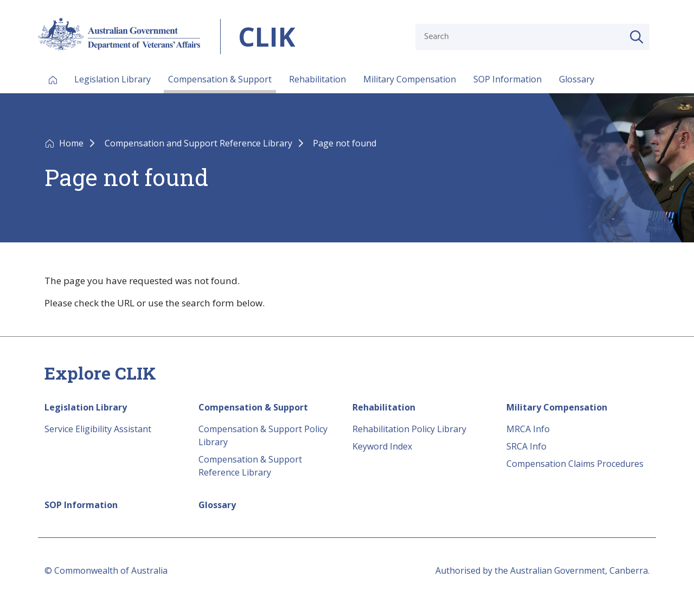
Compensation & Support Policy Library (263, 435)
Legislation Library (113, 79)
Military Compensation (410, 79)
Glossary (577, 79)
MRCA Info (528, 429)
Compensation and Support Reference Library (200, 143)
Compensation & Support (220, 79)
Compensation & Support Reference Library (250, 466)
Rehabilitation (317, 79)
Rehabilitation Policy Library (409, 429)
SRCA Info (526, 446)
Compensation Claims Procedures (575, 464)
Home (72, 143)
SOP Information (507, 79)
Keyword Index (382, 446)
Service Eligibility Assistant (98, 429)
